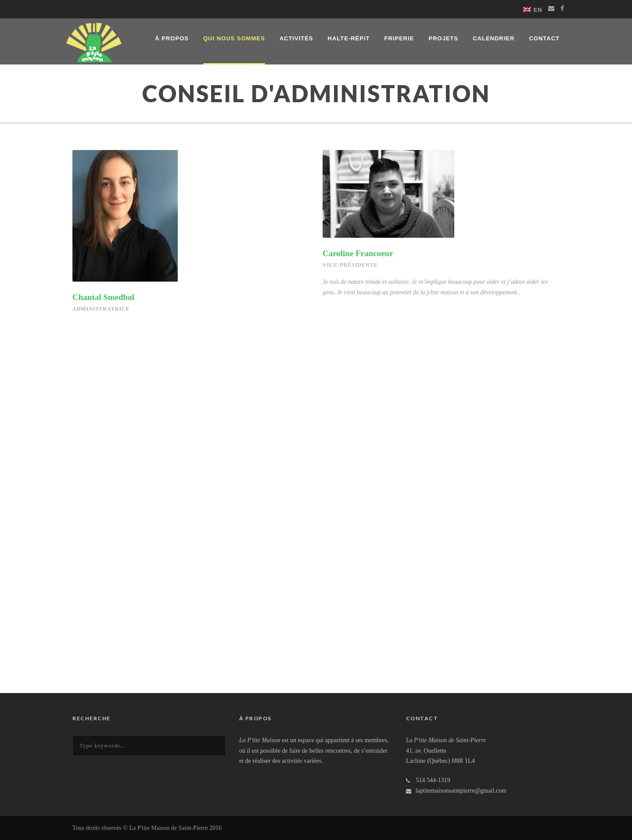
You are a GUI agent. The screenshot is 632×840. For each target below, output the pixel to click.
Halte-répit (349, 38)
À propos (172, 38)
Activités (296, 38)
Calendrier (494, 38)
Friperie (399, 38)
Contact (544, 38)
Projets (443, 38)
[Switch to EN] (533, 9)
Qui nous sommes (234, 38)
